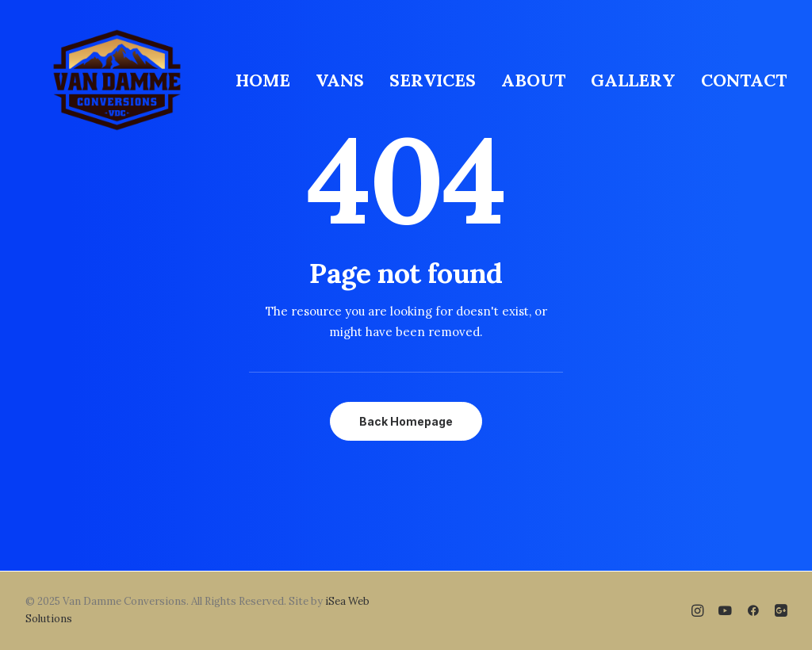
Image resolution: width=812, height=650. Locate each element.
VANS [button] (340, 80)
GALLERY (633, 80)
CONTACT (744, 80)
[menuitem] (268, 80)
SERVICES (433, 80)
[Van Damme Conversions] (117, 80)
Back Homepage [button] (406, 421)
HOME (263, 80)
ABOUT (533, 80)
